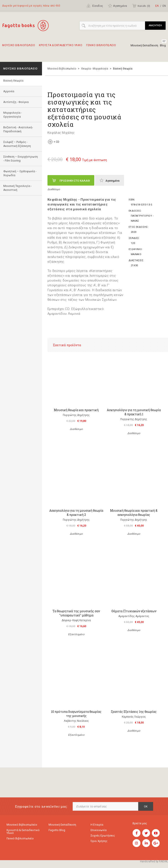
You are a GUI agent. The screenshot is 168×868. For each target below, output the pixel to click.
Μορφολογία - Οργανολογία (13, 115)
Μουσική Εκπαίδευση (144, 45)
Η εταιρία (97, 825)
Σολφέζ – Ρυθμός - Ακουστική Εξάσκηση (17, 144)
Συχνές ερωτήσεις (103, 836)
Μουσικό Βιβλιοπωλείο (62, 69)
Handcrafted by (154, 861)
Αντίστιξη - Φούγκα (16, 102)
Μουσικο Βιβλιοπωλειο (19, 47)
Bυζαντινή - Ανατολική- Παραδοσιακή (18, 129)
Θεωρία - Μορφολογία (95, 69)
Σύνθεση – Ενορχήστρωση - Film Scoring (21, 159)
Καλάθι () (141, 6)
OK (146, 807)
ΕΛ (157, 6)
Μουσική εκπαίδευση (62, 825)
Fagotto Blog (57, 830)
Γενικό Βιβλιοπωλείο (20, 838)
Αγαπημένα (117, 6)
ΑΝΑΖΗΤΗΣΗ (155, 25)
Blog (163, 45)
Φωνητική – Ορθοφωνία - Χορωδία (20, 173)
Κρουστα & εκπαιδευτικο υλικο (61, 47)
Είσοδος (95, 6)
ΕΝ (164, 6)
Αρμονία (9, 91)
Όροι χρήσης (99, 841)
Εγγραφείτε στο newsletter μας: (41, 806)
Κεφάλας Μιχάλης (61, 133)
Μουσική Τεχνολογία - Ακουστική (17, 188)
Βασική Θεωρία (13, 81)
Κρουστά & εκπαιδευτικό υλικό (23, 831)
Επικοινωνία (99, 830)
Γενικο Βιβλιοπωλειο (101, 47)
